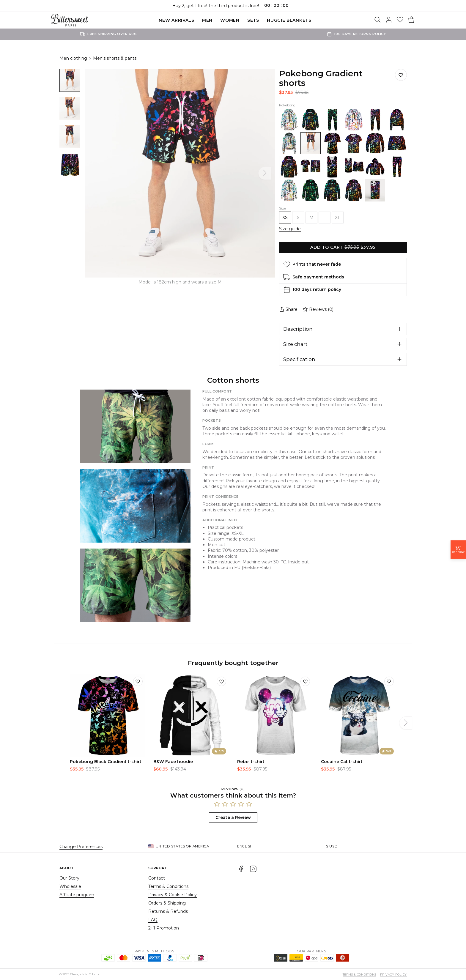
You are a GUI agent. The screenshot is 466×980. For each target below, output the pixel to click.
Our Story (69, 878)
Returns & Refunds (168, 911)
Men (207, 20)
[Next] (265, 173)
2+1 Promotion (164, 928)
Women (230, 20)
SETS (253, 20)
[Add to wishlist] (138, 681)
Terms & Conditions (168, 886)
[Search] (377, 20)
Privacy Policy (393, 975)
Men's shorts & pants (115, 58)
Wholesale (70, 886)
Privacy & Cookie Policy (173, 895)
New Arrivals (176, 20)
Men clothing (73, 58)
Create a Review (233, 817)
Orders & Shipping (167, 903)
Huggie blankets (289, 20)
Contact (157, 878)
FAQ (153, 920)
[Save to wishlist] (401, 75)
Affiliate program (77, 895)
